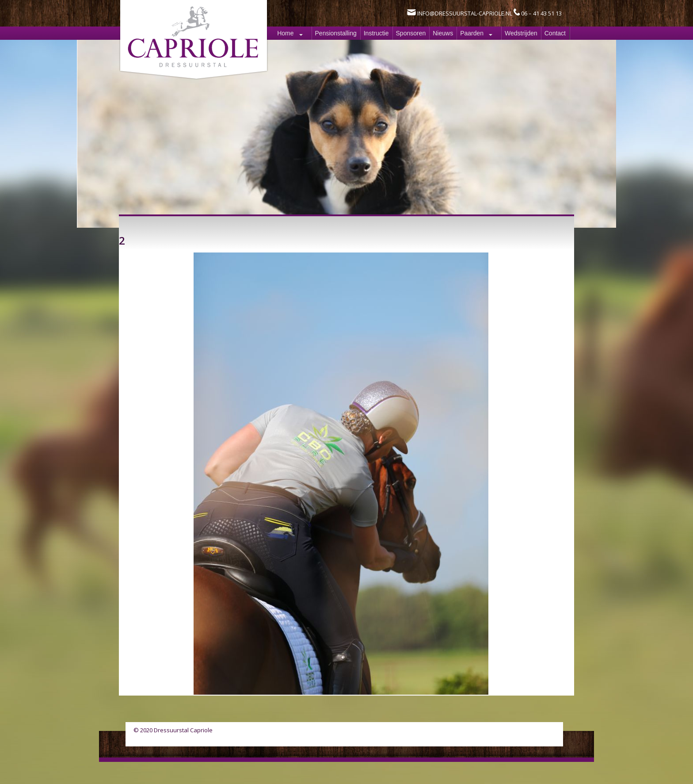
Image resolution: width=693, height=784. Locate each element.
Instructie (376, 33)
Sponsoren (411, 33)
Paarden (472, 33)
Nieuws (443, 33)
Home (285, 33)
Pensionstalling (336, 33)
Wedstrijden (521, 33)
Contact (555, 33)
